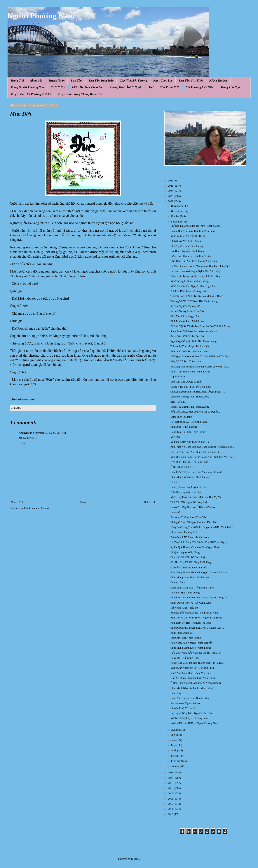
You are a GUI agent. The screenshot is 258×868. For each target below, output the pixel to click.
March (175, 756)
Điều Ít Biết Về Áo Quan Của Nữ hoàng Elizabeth (196, 472)
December (177, 206)
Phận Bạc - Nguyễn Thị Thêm (186, 492)
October (176, 216)
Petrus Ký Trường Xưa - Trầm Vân (189, 517)
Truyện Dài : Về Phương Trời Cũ (31, 94)
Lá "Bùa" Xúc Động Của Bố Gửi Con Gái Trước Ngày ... (200, 542)
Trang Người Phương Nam (28, 87)
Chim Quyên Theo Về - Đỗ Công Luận (191, 603)
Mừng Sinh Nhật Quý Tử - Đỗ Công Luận (192, 668)
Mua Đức (175, 437)
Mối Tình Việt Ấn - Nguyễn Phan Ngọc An (193, 286)
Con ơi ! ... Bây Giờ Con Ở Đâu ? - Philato (193, 507)
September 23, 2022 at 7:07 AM (50, 433)
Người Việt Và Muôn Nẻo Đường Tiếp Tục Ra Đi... (197, 663)
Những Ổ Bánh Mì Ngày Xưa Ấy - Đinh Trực (194, 522)
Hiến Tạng (176, 693)
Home (83, 502)
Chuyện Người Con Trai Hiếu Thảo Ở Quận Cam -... (198, 392)
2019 (171, 783)
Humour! (175, 512)
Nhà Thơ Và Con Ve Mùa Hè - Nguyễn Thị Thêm (196, 618)
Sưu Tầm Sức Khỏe (191, 81)
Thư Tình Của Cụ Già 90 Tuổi (186, 382)
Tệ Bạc (174, 482)
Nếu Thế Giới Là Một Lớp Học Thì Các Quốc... (195, 412)
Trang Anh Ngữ (230, 87)
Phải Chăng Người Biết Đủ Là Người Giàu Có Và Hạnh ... (201, 573)
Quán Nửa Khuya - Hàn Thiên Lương (190, 698)
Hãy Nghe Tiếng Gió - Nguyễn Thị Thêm (192, 713)
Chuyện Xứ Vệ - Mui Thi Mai (186, 241)
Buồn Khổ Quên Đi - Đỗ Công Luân (189, 352)
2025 (171, 186)
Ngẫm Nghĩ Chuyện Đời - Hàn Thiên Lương (193, 341)
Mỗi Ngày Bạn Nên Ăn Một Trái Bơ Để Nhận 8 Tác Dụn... (201, 357)
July (174, 735)
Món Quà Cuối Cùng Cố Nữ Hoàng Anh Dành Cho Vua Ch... (202, 457)
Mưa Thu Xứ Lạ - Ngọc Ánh (185, 316)
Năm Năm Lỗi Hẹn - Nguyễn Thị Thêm (191, 623)
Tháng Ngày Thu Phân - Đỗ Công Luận (191, 387)
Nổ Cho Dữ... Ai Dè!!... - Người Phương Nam (194, 723)
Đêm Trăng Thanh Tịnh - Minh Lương (190, 372)
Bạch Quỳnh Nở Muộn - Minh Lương (190, 537)
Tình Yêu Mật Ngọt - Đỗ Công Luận (189, 502)
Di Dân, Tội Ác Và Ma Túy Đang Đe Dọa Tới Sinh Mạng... (201, 326)
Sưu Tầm (77, 81)
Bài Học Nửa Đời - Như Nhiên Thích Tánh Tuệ (195, 452)
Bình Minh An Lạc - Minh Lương (188, 321)
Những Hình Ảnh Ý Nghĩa (126, 87)
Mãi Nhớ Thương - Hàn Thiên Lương (190, 397)
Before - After (178, 583)
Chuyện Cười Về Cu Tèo (183, 708)
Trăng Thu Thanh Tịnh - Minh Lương (190, 407)
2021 (171, 773)
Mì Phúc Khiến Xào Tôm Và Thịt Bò (190, 442)
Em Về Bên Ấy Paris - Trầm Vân (188, 311)
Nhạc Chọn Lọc (163, 81)
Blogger (135, 859)
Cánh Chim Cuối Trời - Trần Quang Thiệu (192, 588)
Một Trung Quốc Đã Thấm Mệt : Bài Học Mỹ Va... (197, 497)
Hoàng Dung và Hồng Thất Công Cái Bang (193, 231)
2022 (171, 201)
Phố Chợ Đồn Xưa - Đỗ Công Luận (189, 291)
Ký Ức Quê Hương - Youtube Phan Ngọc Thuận (195, 547)
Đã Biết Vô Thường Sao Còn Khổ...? (190, 568)
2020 (171, 778)
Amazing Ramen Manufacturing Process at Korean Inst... (200, 367)
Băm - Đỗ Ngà (178, 402)
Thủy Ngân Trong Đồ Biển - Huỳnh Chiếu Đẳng (195, 276)
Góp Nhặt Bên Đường (133, 81)
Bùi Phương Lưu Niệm (200, 87)
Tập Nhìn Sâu (178, 377)
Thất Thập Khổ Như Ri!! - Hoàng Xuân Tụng (194, 261)
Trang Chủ (17, 81)
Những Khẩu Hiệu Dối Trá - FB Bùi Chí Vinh (194, 613)
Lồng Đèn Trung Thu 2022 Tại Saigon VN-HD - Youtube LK (202, 527)
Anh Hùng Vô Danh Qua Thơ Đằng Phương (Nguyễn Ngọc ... (202, 447)
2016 (171, 799)
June (174, 740)
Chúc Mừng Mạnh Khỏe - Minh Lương (191, 648)
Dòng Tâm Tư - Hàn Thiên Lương (188, 432)
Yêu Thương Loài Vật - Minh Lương (190, 281)
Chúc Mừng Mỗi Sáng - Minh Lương (190, 477)
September (177, 222)
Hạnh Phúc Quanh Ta (182, 633)
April (174, 751)
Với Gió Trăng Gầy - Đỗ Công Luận (189, 718)
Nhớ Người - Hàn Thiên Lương (187, 246)
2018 (171, 788)
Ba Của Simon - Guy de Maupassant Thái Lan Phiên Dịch (200, 266)
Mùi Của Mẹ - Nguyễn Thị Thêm (188, 236)
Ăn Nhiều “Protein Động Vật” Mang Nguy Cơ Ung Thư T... (201, 598)
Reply (22, 443)
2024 (171, 191)
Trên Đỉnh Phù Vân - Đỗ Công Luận (189, 462)
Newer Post (17, 502)
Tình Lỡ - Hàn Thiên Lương (185, 593)
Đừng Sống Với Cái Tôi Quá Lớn (188, 336)
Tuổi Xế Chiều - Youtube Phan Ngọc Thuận (193, 678)
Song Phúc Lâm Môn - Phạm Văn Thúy (191, 673)
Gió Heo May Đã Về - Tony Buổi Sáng (191, 562)
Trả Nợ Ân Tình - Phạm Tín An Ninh (190, 346)
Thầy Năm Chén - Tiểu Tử (184, 608)
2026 (171, 181)
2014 (171, 809)
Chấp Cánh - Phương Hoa (184, 532)
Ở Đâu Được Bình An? (182, 467)
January (175, 766)
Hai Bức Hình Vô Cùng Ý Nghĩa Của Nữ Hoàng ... (197, 271)
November (177, 211)
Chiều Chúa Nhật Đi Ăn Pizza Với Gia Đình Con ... (197, 628)
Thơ (151, 87)
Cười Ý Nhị (58, 87)
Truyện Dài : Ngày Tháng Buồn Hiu (80, 94)
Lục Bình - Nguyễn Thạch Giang (187, 251)
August (175, 730)
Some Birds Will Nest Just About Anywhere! (194, 332)
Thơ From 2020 (170, 87)
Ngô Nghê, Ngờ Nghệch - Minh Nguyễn (191, 643)
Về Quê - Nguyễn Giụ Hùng (185, 553)
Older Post (150, 502)
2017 (171, 794)
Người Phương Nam (41, 16)
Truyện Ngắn (57, 81)
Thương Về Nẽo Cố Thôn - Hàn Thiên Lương (194, 301)
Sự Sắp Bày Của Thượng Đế (185, 306)
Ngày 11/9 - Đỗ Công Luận (185, 658)
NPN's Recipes (218, 81)
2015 (171, 804)
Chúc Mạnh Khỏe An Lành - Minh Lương (192, 688)
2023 (171, 196)
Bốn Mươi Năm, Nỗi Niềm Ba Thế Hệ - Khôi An (196, 653)
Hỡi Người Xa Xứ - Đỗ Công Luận (189, 422)
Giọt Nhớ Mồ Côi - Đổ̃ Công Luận (188, 557)
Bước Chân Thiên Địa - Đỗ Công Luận (191, 256)
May (174, 745)
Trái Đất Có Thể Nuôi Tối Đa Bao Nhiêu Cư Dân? (196, 296)
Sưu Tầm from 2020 (101, 81)
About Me (36, 81)
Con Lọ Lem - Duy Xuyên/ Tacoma (189, 487)
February (176, 761)
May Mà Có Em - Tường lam (186, 361)
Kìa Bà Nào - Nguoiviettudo (185, 703)
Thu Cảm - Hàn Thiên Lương (186, 638)
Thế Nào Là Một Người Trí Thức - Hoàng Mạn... (196, 226)
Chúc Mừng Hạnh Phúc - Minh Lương (190, 578)
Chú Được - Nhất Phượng (184, 427)
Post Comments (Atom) (36, 508)
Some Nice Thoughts (181, 417)
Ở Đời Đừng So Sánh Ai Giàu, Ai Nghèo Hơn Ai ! (196, 683)
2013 (171, 814)
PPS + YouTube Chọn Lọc (87, 87)
